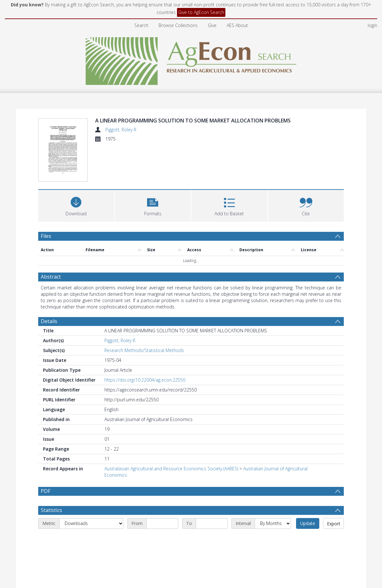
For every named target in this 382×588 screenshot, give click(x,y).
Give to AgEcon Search (201, 12)
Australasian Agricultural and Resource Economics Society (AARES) (171, 469)
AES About (237, 25)
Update (308, 539)
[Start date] (162, 539)
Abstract (51, 277)
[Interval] (273, 539)
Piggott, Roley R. (121, 130)
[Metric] (91, 539)
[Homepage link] (191, 59)
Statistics (51, 525)
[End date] (212, 539)
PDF (46, 491)
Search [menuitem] (141, 25)
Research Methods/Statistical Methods (144, 350)
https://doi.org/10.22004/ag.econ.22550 (145, 380)
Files (46, 236)
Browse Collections (178, 25)
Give (212, 25)
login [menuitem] (372, 25)
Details (49, 321)
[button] (153, 205)
